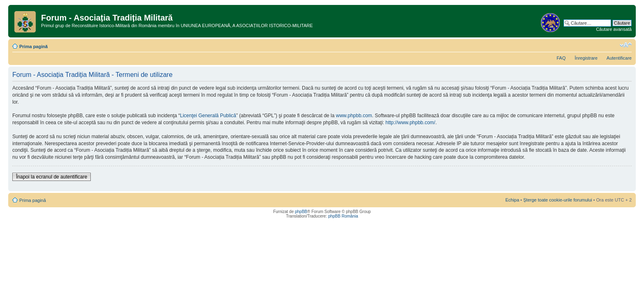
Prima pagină (33, 46)
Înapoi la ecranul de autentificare (52, 177)
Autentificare (619, 58)
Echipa (512, 200)
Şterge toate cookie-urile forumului (558, 200)
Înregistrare (586, 58)
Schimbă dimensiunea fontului (626, 45)
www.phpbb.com (354, 116)
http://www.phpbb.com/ (410, 123)
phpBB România (343, 216)
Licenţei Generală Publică (208, 116)
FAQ (561, 58)
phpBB (301, 212)
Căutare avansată (614, 29)
